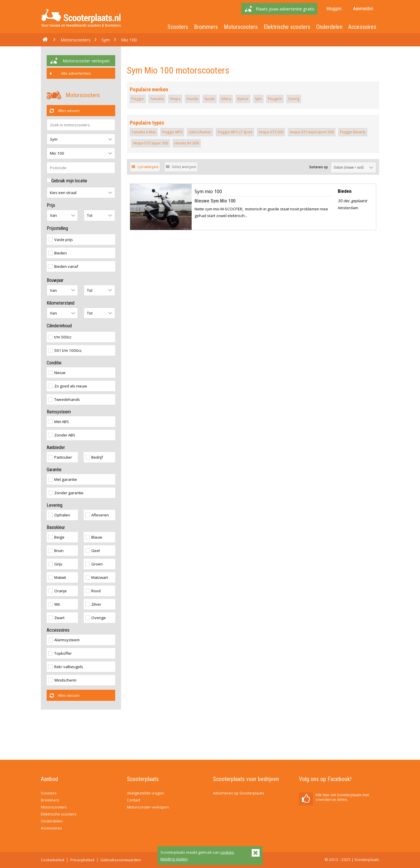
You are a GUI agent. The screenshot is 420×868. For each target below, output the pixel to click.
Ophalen (59, 515)
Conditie (54, 363)
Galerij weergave (181, 167)
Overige (96, 618)
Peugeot (275, 99)
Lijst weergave (145, 167)
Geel (92, 551)
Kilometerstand (61, 303)
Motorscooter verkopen (86, 61)
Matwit (57, 577)
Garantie (54, 470)
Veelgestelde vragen (146, 793)
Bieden (57, 253)
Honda (192, 99)
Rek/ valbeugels (66, 667)
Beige (56, 537)
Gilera (226, 99)
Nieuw (57, 373)
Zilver (93, 604)
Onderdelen (329, 27)
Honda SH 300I (187, 143)
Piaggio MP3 (172, 132)
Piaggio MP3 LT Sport (235, 132)
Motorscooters (241, 27)
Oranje (57, 591)
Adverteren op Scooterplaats (239, 793)
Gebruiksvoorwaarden (121, 860)
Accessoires (362, 27)
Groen (94, 564)
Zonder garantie (66, 493)
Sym (106, 40)
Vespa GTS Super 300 (150, 143)
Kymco (243, 99)
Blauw (94, 537)
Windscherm (62, 680)
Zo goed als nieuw (68, 386)
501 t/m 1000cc (65, 350)
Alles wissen (65, 111)
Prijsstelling (57, 228)
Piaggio (138, 99)
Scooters (178, 27)
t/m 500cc (60, 337)
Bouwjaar (55, 280)
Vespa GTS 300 (271, 132)
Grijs (55, 564)
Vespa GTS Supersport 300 (312, 132)
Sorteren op (318, 167)
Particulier (60, 457)
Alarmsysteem (64, 640)
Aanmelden (363, 9)
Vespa (175, 99)
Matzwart (97, 577)
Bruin (56, 551)
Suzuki (210, 99)
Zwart (56, 618)
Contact (134, 800)
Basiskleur (56, 527)
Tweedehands (64, 399)
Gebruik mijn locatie (67, 181)
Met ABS (58, 422)
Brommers (206, 27)
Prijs (51, 205)
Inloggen (334, 9)
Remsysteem (59, 412)
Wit (54, 604)
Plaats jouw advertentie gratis (285, 9)
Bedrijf (94, 457)
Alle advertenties (70, 73)
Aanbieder (56, 447)
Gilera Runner (200, 132)
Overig (294, 99)
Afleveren (97, 515)
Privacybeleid (82, 860)
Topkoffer (60, 653)
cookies (227, 852)
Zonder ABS (62, 435)
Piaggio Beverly (353, 132)
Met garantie (63, 479)
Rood (93, 591)
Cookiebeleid (52, 860)
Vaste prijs (61, 240)
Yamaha (157, 99)
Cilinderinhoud (59, 326)
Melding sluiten (174, 859)
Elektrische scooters (287, 27)
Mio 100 (129, 40)
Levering (55, 505)
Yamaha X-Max (144, 132)
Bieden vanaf (63, 266)
